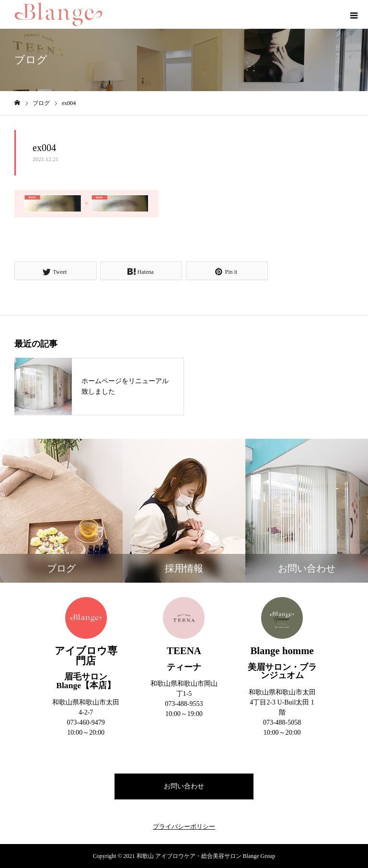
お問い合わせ (184, 786)
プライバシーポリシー (184, 827)
